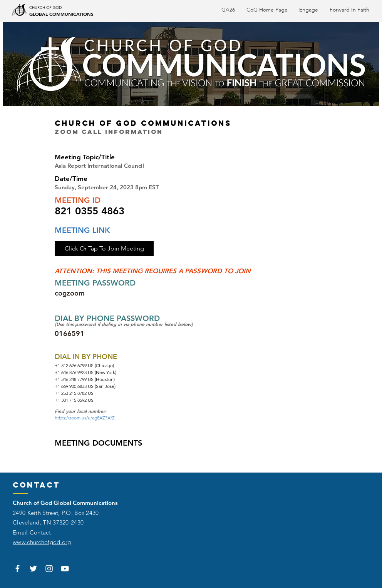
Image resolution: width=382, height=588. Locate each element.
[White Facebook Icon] (18, 569)
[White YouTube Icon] (65, 569)
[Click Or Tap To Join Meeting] (104, 249)
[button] (349, 10)
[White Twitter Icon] (33, 569)
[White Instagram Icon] (49, 569)
